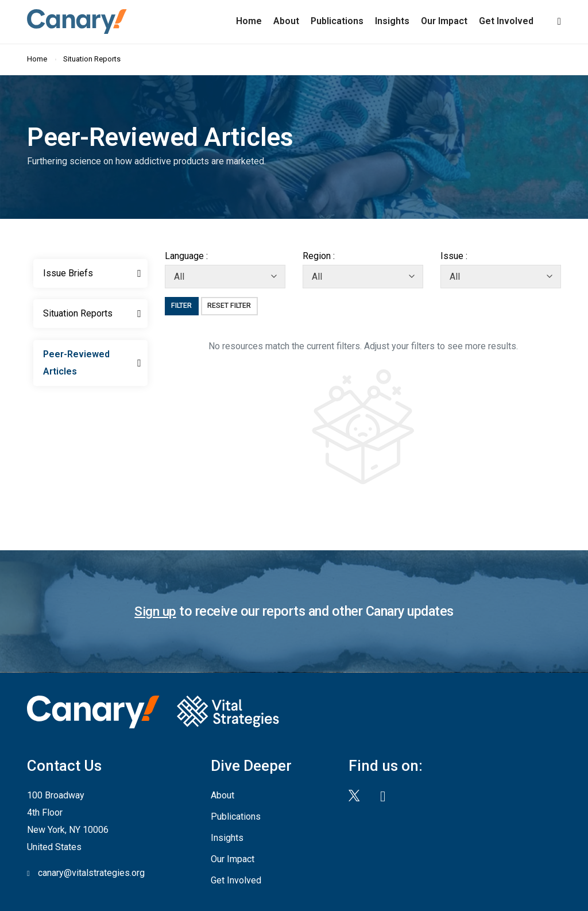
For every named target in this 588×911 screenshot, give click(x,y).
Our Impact (444, 20)
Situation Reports (93, 58)
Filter (183, 304)
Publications (337, 20)
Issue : (454, 255)
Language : (186, 255)
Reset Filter (233, 304)
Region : (319, 255)
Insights (392, 20)
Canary (73, 21)
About (286, 20)
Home (249, 20)
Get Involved (506, 20)
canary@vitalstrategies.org (91, 871)
